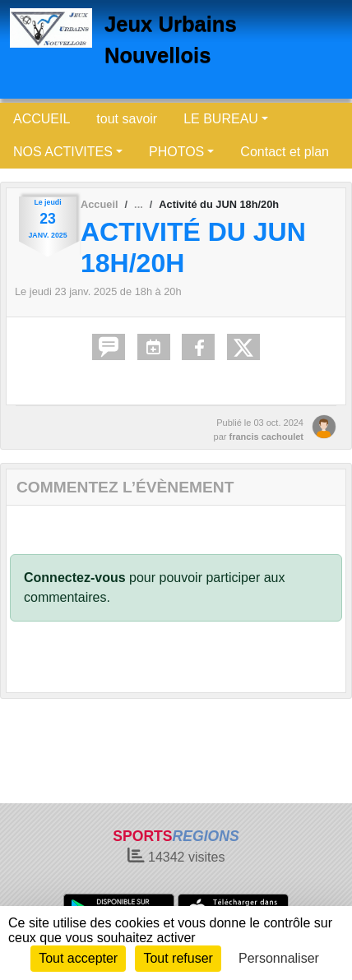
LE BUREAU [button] (221, 119)
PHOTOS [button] (176, 152)
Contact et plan (285, 152)
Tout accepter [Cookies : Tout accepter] (78, 958)
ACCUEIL (42, 119)
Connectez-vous (75, 578)
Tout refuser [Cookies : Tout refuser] (178, 958)
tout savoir (127, 119)
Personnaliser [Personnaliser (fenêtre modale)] (279, 958)
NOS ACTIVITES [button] (63, 152)
